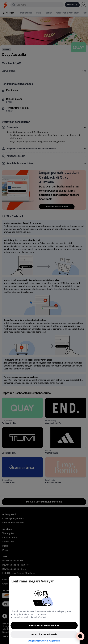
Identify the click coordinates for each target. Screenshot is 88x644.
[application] (80, 636)
